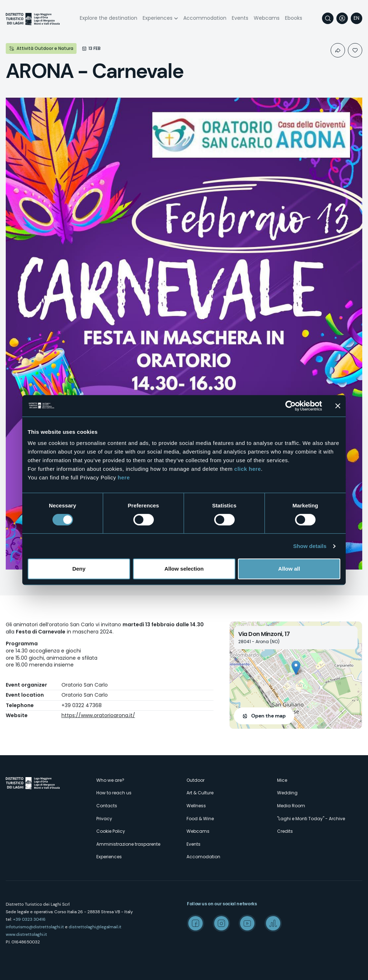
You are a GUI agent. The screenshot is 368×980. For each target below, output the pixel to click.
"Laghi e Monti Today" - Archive (311, 819)
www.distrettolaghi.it (26, 934)
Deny (79, 569)
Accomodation (203, 857)
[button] (296, 668)
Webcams (267, 18)
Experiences (158, 18)
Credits (285, 831)
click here (248, 469)
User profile (342, 18)
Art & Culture (200, 793)
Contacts (107, 806)
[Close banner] (338, 406)
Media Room (291, 806)
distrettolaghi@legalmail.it (95, 927)
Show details (310, 546)
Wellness (196, 806)
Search (328, 18)
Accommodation (205, 18)
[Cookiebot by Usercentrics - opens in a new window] (291, 406)
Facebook (195, 923)
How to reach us (114, 793)
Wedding (287, 793)
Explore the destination (109, 18)
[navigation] (356, 18)
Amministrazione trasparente (128, 844)
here (124, 477)
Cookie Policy (111, 831)
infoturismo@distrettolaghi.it (35, 927)
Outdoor (195, 780)
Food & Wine (200, 819)
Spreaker (273, 923)
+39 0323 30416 (29, 919)
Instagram (221, 923)
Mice (282, 780)
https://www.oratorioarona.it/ (98, 715)
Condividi (338, 50)
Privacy (104, 819)
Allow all (289, 569)
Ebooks (294, 18)
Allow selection (184, 569)
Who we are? (110, 780)
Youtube (247, 923)
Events (240, 18)
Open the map (268, 716)
